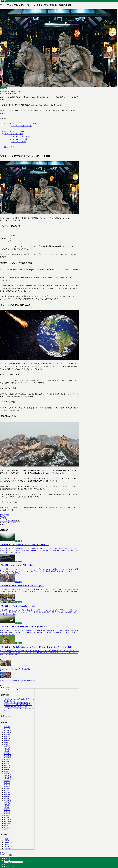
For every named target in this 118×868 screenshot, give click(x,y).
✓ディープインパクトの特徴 (21, 137)
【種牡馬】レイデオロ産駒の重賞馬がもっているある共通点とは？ (19, 700)
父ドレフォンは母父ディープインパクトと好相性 (20, 123)
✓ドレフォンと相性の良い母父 (21, 126)
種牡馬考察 (4, 515)
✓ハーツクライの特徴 (18, 142)
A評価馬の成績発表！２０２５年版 (15, 707)
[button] (18, 92)
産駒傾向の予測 (9, 147)
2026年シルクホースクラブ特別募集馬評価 (18, 705)
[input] (8, 689)
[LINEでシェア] (14, 92)
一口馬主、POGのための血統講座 (39, 507)
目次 (2, 118)
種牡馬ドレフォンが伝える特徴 (14, 131)
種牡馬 (3, 517)
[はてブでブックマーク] (10, 92)
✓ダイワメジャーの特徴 (19, 139)
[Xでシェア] (1, 92)
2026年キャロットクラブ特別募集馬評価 (17, 703)
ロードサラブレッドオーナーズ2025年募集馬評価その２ (19, 710)
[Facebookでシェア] (4, 92)
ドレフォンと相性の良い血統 (13, 134)
